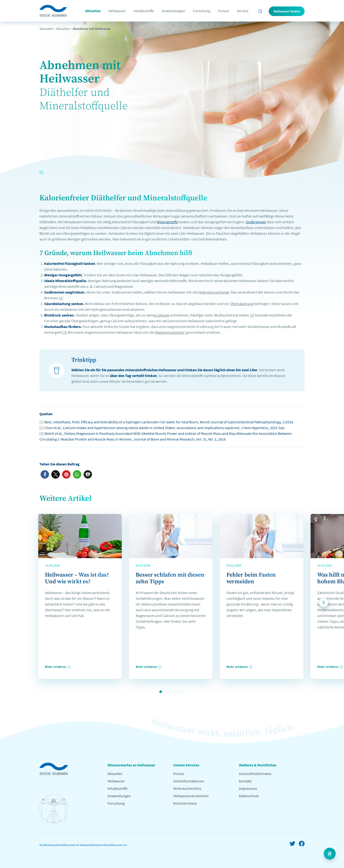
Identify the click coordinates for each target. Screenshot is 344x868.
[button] (45, 474)
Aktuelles (93, 11)
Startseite (46, 29)
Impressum (248, 788)
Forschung (202, 11)
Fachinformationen (189, 781)
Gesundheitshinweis (255, 774)
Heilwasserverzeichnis (191, 796)
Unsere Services (186, 765)
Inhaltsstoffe (144, 11)
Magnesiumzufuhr (170, 332)
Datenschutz (249, 796)
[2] (252, 315)
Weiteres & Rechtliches (258, 765)
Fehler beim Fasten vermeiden (251, 578)
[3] (65, 332)
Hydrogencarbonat (214, 292)
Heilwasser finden (287, 11)
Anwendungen (173, 11)
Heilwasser (117, 11)
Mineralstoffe (167, 222)
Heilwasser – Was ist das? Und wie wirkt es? (77, 578)
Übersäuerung (242, 304)
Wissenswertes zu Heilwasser (131, 765)
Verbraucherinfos (187, 788)
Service (243, 11)
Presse (223, 11)
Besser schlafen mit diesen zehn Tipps (170, 578)
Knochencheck (185, 803)
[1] (61, 298)
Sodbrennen (256, 222)
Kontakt (245, 781)
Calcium (163, 315)
